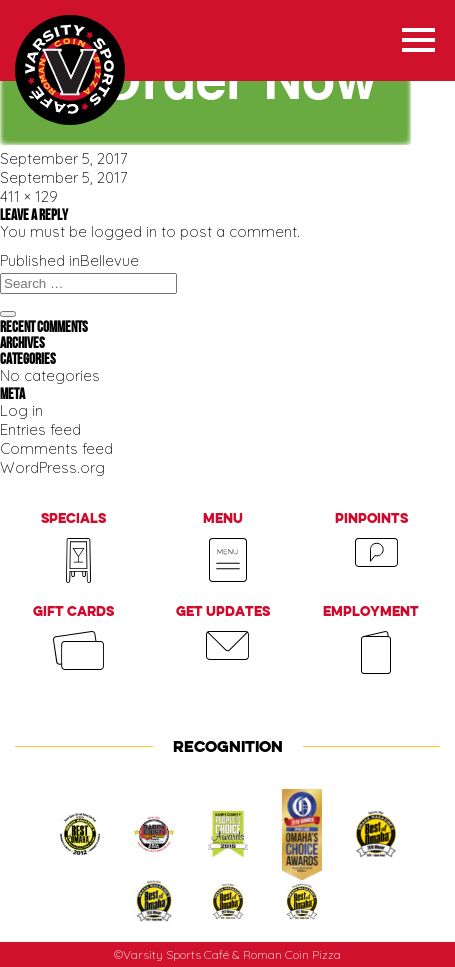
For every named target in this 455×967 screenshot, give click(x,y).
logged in (124, 231)
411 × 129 (29, 196)
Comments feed (56, 448)
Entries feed (40, 429)
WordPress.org (52, 467)
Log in (21, 410)
